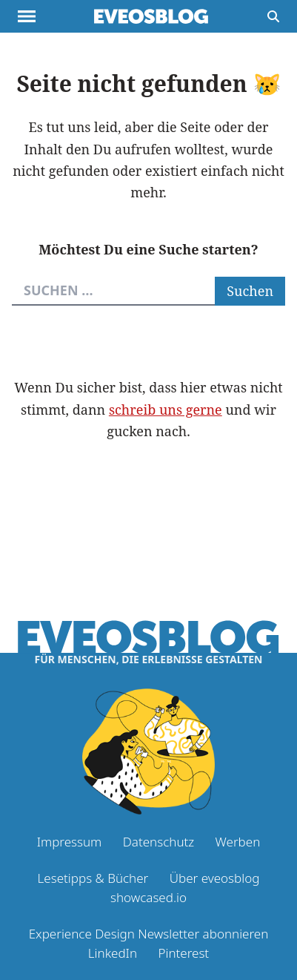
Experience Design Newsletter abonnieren (149, 934)
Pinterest (183, 953)
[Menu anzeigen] (27, 16)
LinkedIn (113, 953)
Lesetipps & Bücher (93, 878)
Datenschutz (158, 842)
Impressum (70, 842)
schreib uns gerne (166, 410)
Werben (238, 842)
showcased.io (148, 897)
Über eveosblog (215, 878)
